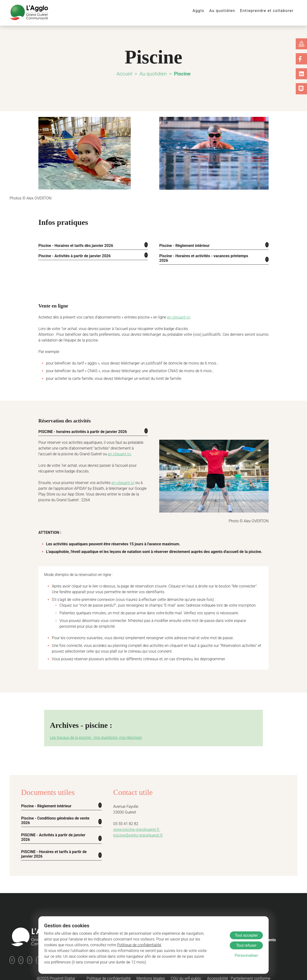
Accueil (126, 74)
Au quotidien (227, 11)
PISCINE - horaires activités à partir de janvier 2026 (82, 426)
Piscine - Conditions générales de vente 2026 (53, 815)
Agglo (204, 11)
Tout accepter (246, 935)
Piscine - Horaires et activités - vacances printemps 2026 (205, 255)
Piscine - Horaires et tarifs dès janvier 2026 (74, 245)
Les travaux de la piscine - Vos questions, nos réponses (92, 732)
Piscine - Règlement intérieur (183, 245)
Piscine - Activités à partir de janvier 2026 (73, 255)
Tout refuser (246, 945)
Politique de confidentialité (104, 945)
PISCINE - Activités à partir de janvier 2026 (53, 831)
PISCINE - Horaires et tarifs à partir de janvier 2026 (54, 847)
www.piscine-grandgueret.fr (135, 824)
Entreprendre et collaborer (269, 11)
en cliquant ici (167, 312)
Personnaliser (246, 955)
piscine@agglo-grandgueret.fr (136, 830)
